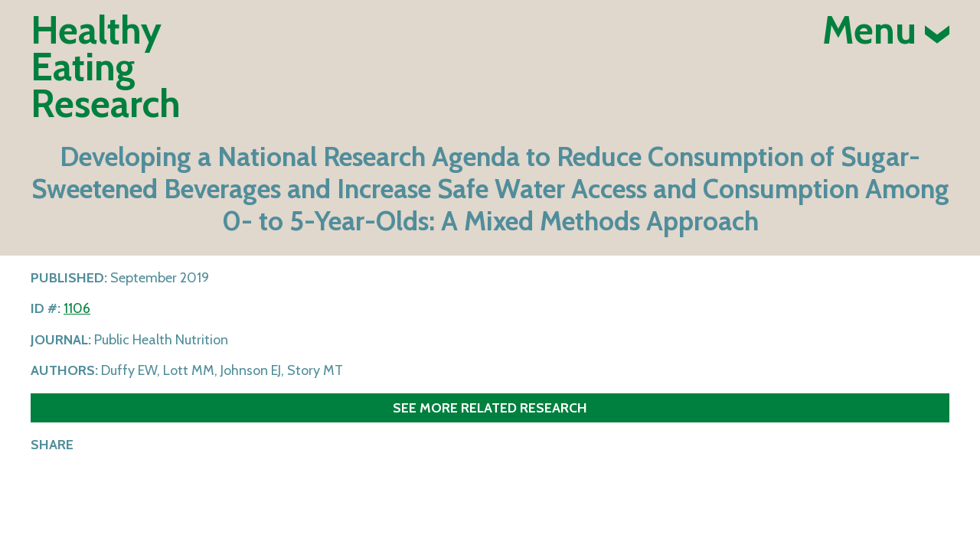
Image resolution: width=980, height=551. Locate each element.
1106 (77, 308)
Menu (886, 31)
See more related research (490, 408)
